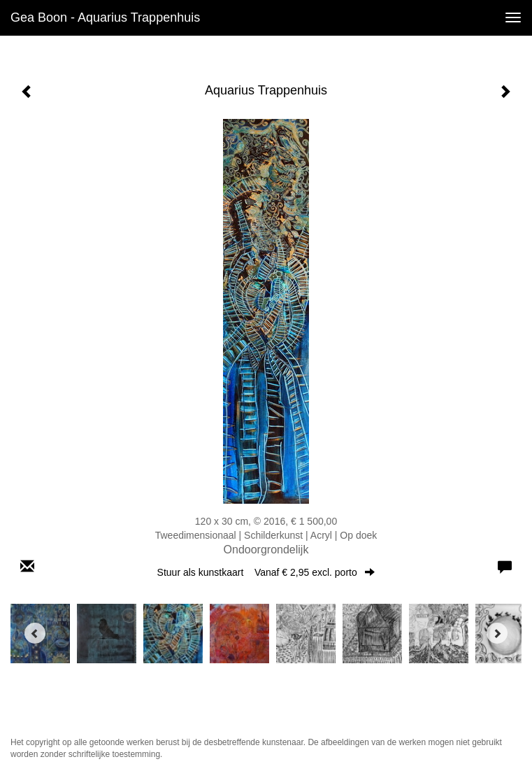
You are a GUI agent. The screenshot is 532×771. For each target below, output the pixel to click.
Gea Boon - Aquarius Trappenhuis (105, 17)
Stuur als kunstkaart (266, 572)
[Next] (497, 633)
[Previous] (35, 633)
